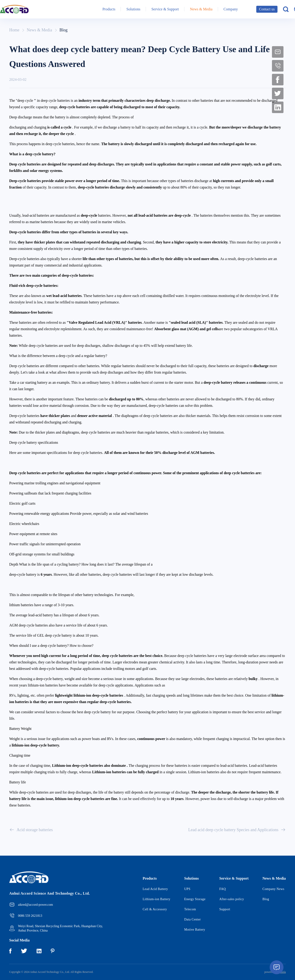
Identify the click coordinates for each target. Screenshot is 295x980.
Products (109, 9)
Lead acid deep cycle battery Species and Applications (237, 830)
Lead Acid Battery (155, 889)
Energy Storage (195, 899)
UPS (187, 889)
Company (231, 9)
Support (225, 909)
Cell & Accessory (155, 909)
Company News (273, 889)
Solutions (133, 9)
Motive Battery (195, 930)
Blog (63, 30)
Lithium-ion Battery (156, 899)
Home (14, 30)
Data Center (192, 919)
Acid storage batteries (31, 830)
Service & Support (165, 9)
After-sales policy (232, 899)
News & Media (201, 9)
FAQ (223, 889)
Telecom (190, 909)
